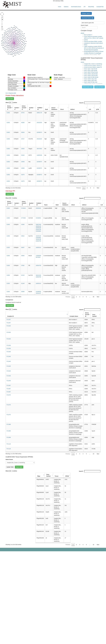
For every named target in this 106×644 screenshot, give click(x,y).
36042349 (38, 275)
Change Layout (86, 13)
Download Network (87, 18)
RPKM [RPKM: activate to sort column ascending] (67, 476)
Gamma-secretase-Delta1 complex (93, 41)
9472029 (38, 257)
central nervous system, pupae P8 (93, 67)
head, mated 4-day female (91, 75)
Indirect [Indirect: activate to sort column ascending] (73, 109)
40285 (23, 123)
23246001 (38, 218)
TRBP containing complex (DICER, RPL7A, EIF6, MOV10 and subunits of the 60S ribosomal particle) (94, 48)
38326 (23, 132)
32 (94, 545)
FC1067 (9, 385)
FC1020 (9, 326)
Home (60, 7)
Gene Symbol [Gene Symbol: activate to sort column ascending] (94, 315)
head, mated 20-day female (91, 77)
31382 (8, 113)
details (82, 33)
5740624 (24, 208)
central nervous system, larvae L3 (93, 66)
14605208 (39, 155)
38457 (23, 247)
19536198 (38, 228)
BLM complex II (88, 35)
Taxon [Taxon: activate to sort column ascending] (46, 205)
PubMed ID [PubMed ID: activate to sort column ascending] (40, 109)
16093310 (38, 247)
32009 (23, 162)
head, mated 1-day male (90, 79)
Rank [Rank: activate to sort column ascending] (47, 109)
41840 (23, 224)
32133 (23, 275)
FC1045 (9, 366)
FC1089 (9, 424)
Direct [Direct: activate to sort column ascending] (62, 109)
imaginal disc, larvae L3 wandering (93, 64)
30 (94, 297)
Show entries (11, 103)
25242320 (39, 123)
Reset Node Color (88, 87)
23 (94, 454)
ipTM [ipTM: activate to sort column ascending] (98, 109)
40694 (23, 256)
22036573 (39, 132)
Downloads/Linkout (76, 7)
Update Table (10, 467)
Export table (10, 99)
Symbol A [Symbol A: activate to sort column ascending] (17, 109)
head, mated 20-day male (91, 82)
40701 (23, 113)
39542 (23, 236)
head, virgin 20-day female (91, 72)
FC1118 (9, 444)
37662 (23, 265)
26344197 (38, 293)
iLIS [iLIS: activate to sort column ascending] (90, 109)
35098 (23, 292)
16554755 (38, 265)
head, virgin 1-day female (91, 69)
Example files (100, 7)
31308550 (38, 292)
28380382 (38, 208)
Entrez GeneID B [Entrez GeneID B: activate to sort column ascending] (24, 108)
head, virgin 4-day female (91, 71)
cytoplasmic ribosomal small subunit (93, 43)
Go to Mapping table (11, 93)
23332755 (38, 229)
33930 (23, 149)
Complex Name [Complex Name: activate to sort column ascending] (74, 316)
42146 (23, 283)
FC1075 (9, 395)
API (85, 7)
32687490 (38, 224)
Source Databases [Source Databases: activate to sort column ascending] (54, 109)
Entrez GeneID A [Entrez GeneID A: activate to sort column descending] (9, 108)
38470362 (39, 149)
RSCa (86, 45)
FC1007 (9, 320)
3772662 (24, 218)
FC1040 (9, 352)
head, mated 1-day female (91, 74)
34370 (23, 181)
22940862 (38, 231)
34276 (23, 175)
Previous (79, 188)
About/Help (91, 7)
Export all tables (100, 87)
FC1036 (9, 345)
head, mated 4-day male (90, 80)
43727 (23, 139)
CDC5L (86, 40)
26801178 (39, 113)
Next (98, 188)
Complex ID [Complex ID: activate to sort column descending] (10, 316)
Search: (90, 103)
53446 (23, 155)
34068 (23, 168)
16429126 (38, 226)
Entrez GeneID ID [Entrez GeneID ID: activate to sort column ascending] (87, 315)
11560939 (38, 256)
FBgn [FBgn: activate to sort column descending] (39, 476)
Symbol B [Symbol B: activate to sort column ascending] (31, 109)
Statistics (66, 7)
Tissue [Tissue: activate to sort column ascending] (56, 476)
